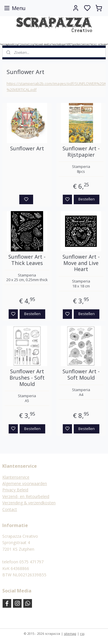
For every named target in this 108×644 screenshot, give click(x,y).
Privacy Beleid (15, 490)
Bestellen (87, 199)
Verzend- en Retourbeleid (26, 496)
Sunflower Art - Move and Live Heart (81, 263)
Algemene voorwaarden (25, 483)
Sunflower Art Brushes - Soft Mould (27, 378)
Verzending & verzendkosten (29, 503)
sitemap (70, 633)
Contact (10, 509)
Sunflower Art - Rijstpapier (81, 152)
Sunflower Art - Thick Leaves (27, 260)
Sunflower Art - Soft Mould (81, 375)
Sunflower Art (27, 149)
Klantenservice (16, 477)
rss (82, 633)
